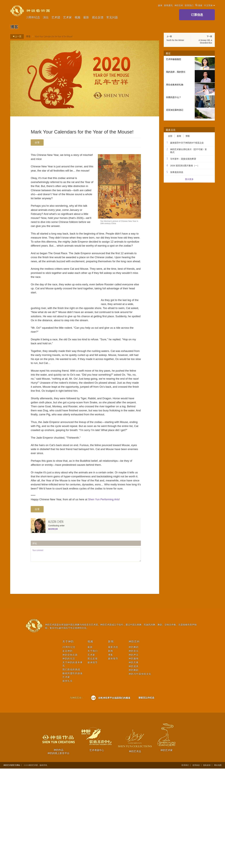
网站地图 (218, 864)
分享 (37, 142)
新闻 (179, 136)
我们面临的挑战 (71, 769)
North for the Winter (175, 40)
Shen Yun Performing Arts (116, 598)
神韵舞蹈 (134, 746)
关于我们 (93, 750)
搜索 (199, 5)
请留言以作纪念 (146, 797)
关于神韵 (68, 741)
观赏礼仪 (67, 780)
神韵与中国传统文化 (140, 773)
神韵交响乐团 (70, 754)
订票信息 (197, 15)
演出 (46, 17)
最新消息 (113, 746)
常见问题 (112, 17)
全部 (170, 136)
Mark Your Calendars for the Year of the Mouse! (54, 36)
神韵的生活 (69, 758)
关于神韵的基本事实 (73, 763)
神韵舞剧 (134, 769)
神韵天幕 (134, 762)
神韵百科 (179, 5)
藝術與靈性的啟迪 (73, 773)
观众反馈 (98, 17)
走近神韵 (67, 750)
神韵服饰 (134, 758)
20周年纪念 (33, 17)
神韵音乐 (134, 750)
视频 (77, 17)
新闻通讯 (168, 5)
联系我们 (189, 5)
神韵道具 (134, 766)
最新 (86, 17)
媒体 (160, 5)
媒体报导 (93, 762)
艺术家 (67, 17)
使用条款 (196, 864)
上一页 (16, 36)
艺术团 (56, 17)
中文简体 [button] (209, 5)
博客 (28, 36)
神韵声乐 (134, 754)
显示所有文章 (53, 628)
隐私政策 (207, 864)
